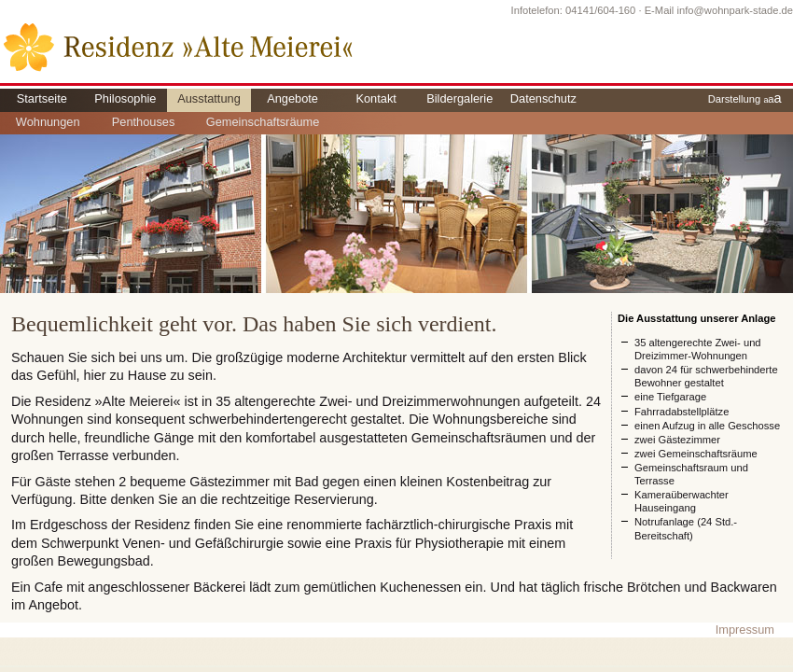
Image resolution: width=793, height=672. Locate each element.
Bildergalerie (459, 98)
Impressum (745, 630)
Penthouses (144, 122)
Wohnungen (48, 122)
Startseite (42, 98)
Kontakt (376, 98)
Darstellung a (745, 98)
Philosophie (125, 98)
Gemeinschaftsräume (263, 122)
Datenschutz (543, 98)
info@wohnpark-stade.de (735, 10)
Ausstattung (209, 98)
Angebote (292, 98)
